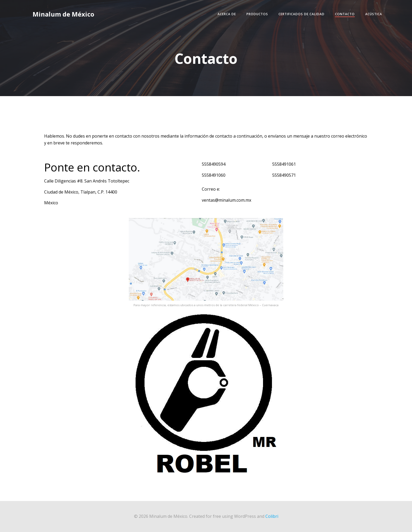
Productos (257, 14)
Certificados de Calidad (302, 14)
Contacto (345, 14)
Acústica (374, 14)
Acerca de (227, 14)
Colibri (272, 516)
